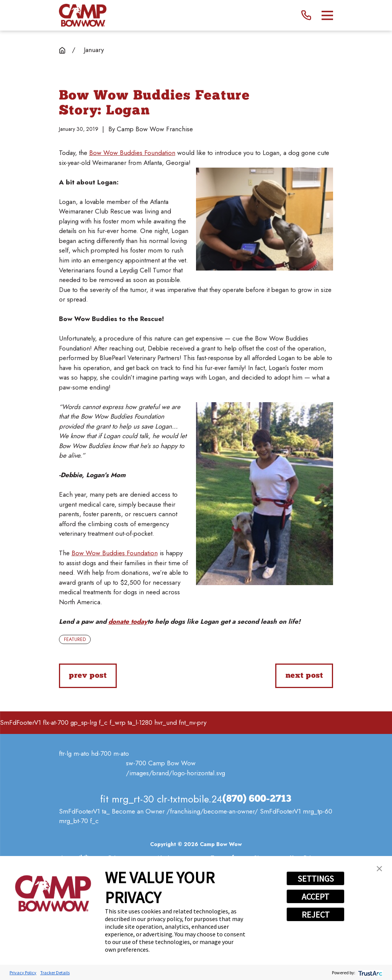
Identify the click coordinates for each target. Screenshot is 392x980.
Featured (75, 639)
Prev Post (88, 676)
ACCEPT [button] (315, 897)
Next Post (304, 676)
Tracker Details (55, 973)
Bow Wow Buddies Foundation (132, 153)
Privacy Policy (23, 973)
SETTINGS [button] (316, 879)
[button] (379, 869)
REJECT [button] (316, 915)
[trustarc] (370, 973)
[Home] (83, 15)
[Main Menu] (327, 15)
